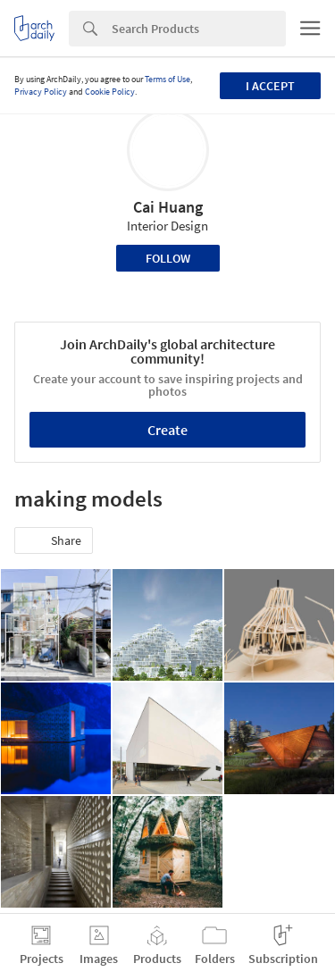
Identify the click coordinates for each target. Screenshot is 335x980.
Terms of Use (167, 79)
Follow (168, 258)
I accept (270, 86)
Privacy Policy (41, 92)
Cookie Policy (110, 92)
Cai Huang (168, 207)
